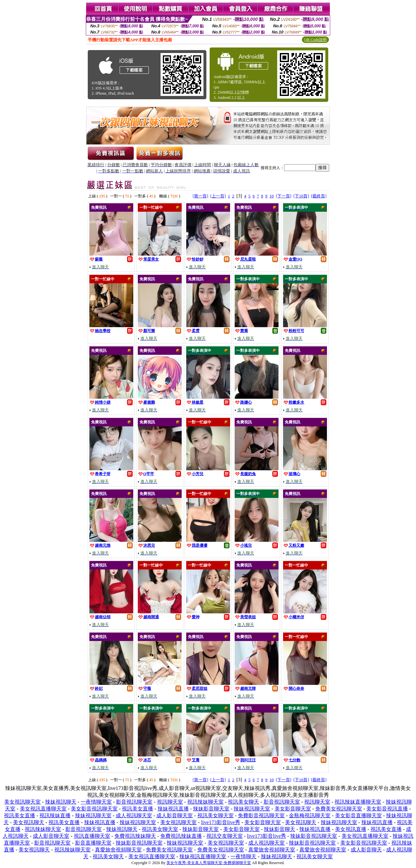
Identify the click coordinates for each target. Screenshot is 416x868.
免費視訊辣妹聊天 (135, 836)
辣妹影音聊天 (279, 829)
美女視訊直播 (351, 829)
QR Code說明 (315, 40)
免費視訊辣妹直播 (181, 836)
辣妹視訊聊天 (61, 802)
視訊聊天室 (170, 802)
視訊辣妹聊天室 (205, 802)
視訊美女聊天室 (215, 815)
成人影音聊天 (366, 850)
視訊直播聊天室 (92, 836)
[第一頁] (201, 196)
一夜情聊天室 (96, 802)
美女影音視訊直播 (387, 809)
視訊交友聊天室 (225, 836)
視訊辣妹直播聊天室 (358, 802)
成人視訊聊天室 (134, 815)
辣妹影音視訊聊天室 (314, 836)
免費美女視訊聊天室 (339, 809)
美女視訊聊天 (29, 822)
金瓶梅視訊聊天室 (310, 815)
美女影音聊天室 (293, 809)
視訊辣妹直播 (55, 815)
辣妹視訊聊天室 (252, 809)
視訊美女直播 (137, 809)
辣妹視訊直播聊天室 (203, 856)
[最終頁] (319, 196)
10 (272, 196)
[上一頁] (218, 196)
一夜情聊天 (243, 856)
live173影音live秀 (221, 822)
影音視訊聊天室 (134, 802)
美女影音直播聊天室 (358, 815)
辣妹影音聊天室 (211, 809)
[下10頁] (301, 196)
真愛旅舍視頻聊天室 (118, 850)
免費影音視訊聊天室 (261, 815)
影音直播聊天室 (93, 843)
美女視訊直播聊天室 (43, 809)
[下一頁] (284, 196)
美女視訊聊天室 (22, 802)
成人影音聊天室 (175, 815)
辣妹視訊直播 (173, 809)
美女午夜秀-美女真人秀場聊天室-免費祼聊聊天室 (209, 863)
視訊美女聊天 (243, 802)
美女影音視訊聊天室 (94, 809)
